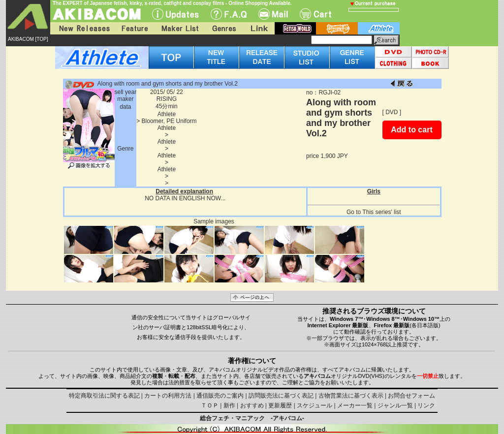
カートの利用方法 (168, 396)
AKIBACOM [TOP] (28, 39)
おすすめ (252, 405)
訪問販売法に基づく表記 (281, 396)
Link (258, 28)
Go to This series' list (374, 212)
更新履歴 (280, 405)
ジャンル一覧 (395, 405)
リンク (426, 405)
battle (337, 28)
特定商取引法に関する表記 (104, 396)
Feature (134, 28)
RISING (167, 99)
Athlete (167, 114)
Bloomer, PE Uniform (169, 121)
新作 (229, 405)
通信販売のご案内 (220, 396)
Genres (223, 28)
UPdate (175, 14)
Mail (273, 14)
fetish (295, 28)
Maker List (180, 28)
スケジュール (315, 405)
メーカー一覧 (355, 405)
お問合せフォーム (411, 396)
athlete (379, 28)
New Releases (82, 28)
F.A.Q (229, 14)
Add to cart (411, 130)
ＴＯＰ (210, 405)
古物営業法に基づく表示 (351, 396)
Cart (315, 14)
